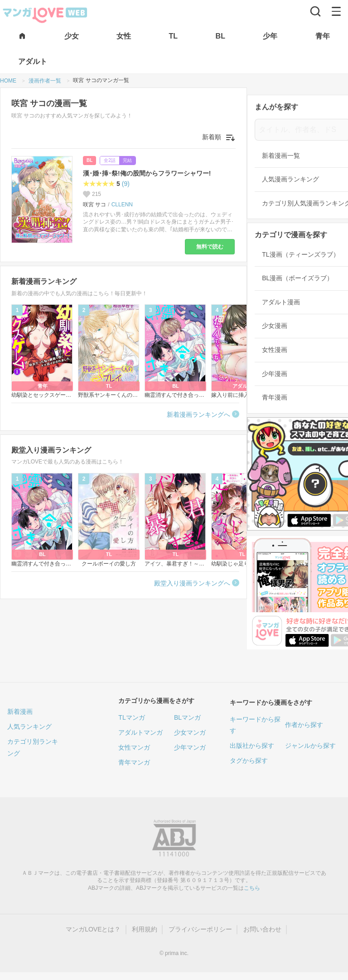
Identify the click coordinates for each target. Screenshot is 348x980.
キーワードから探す (255, 725)
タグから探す (249, 761)
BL (89, 160)
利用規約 (145, 929)
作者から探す (304, 725)
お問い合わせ (262, 929)
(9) (126, 184)
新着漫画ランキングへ (198, 414)
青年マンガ (134, 762)
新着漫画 (20, 712)
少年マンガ (190, 747)
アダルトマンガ (140, 732)
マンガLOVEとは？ (93, 929)
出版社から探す (252, 746)
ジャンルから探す (310, 746)
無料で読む (210, 247)
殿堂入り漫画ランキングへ (192, 583)
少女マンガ (190, 732)
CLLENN (122, 205)
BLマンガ (187, 717)
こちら (252, 888)
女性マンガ (134, 747)
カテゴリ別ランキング (33, 747)
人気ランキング (29, 726)
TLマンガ (131, 717)
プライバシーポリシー (200, 929)
